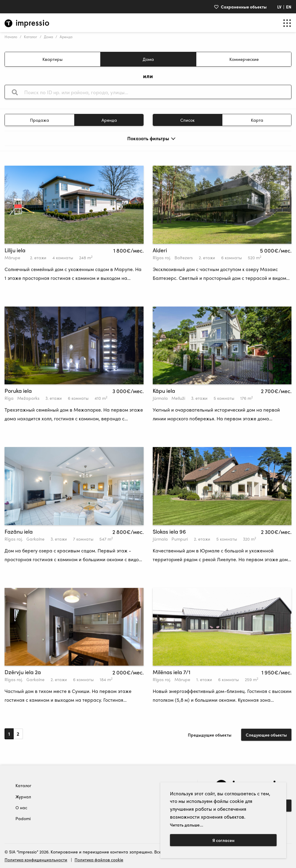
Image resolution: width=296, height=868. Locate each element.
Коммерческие (244, 59)
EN (289, 7)
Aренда (109, 120)
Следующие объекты (266, 735)
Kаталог (31, 37)
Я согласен (223, 840)
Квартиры (53, 59)
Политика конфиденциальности (36, 860)
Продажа (40, 120)
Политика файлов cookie (99, 860)
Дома (48, 37)
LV (279, 7)
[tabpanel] (74, 205)
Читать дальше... (187, 825)
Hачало (11, 37)
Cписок (187, 120)
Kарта (257, 120)
